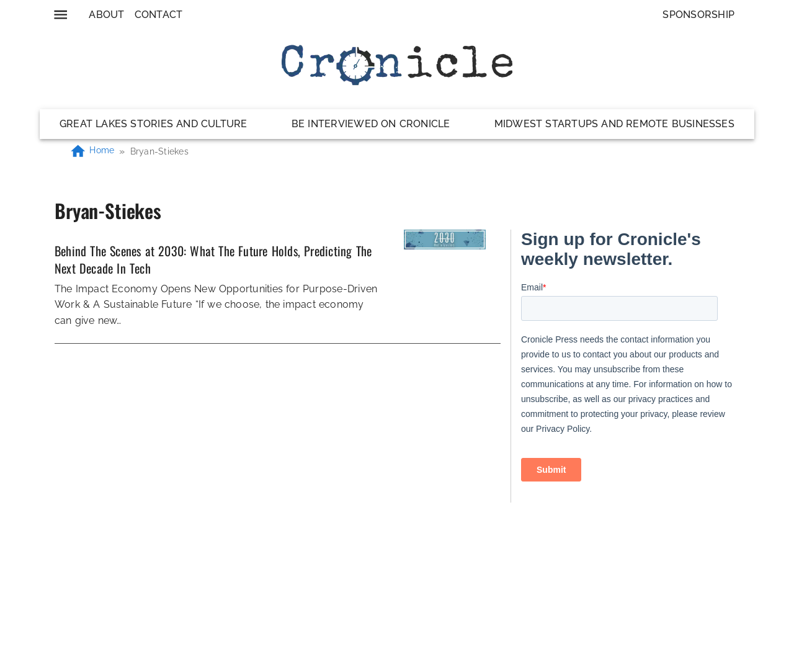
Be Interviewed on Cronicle (371, 124)
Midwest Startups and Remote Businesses (614, 124)
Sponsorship (698, 15)
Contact (159, 15)
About (106, 15)
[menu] (60, 15)
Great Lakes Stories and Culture (154, 124)
